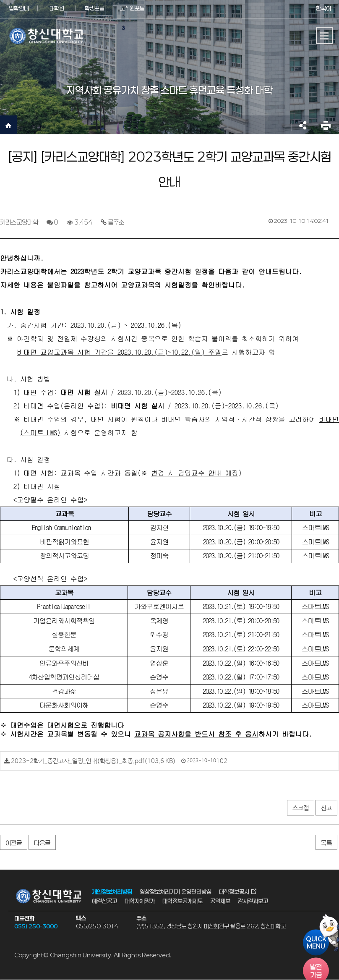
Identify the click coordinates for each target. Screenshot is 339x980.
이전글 (14, 843)
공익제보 (220, 901)
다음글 (42, 843)
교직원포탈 (132, 8)
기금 (316, 971)
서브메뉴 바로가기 (0, 0)
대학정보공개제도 (183, 901)
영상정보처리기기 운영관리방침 (176, 891)
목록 (326, 843)
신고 (326, 808)
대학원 (57, 8)
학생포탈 (94, 8)
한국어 (323, 8)
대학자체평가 (140, 901)
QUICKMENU (316, 943)
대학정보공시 (234, 891)
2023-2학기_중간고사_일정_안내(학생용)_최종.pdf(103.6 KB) (93, 761)
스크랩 (301, 808)
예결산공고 (104, 901)
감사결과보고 (253, 901)
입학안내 (19, 8)
